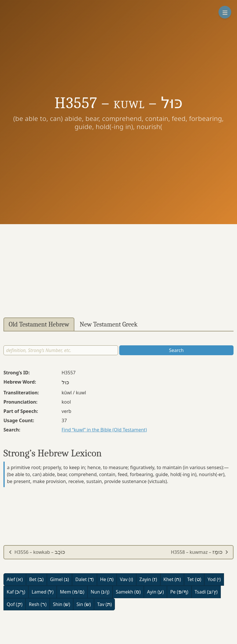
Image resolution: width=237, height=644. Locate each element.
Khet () (172, 579)
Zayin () (148, 579)
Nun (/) (100, 592)
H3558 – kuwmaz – (200, 552)
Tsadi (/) (206, 592)
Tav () (105, 604)
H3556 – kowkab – (37, 552)
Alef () (15, 579)
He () (107, 579)
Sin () (84, 604)
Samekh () (128, 592)
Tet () (194, 579)
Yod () (214, 579)
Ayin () (155, 592)
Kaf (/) (16, 592)
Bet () (36, 579)
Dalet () (84, 579)
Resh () (37, 604)
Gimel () (60, 579)
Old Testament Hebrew (39, 324)
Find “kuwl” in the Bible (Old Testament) (104, 430)
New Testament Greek (109, 324)
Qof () (14, 604)
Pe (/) (179, 592)
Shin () (61, 604)
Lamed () (43, 592)
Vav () (126, 579)
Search (176, 350)
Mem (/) (72, 592)
